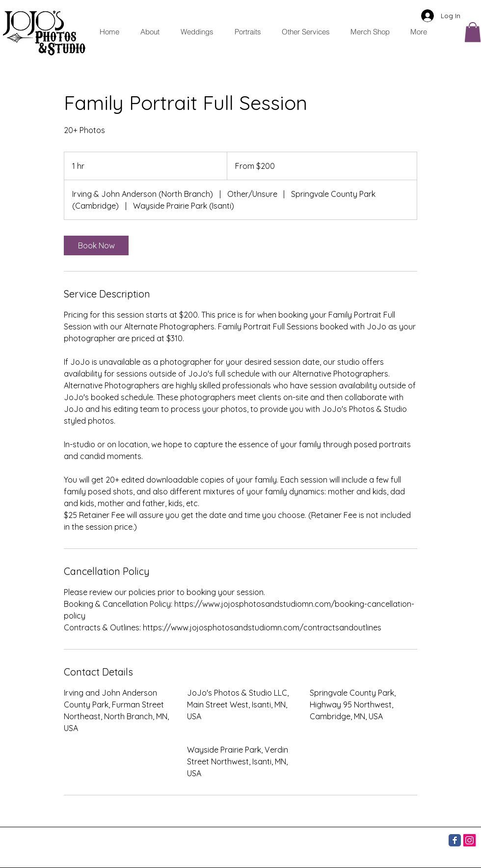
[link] (96, 245)
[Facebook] (455, 840)
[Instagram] (469, 840)
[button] (303, 32)
